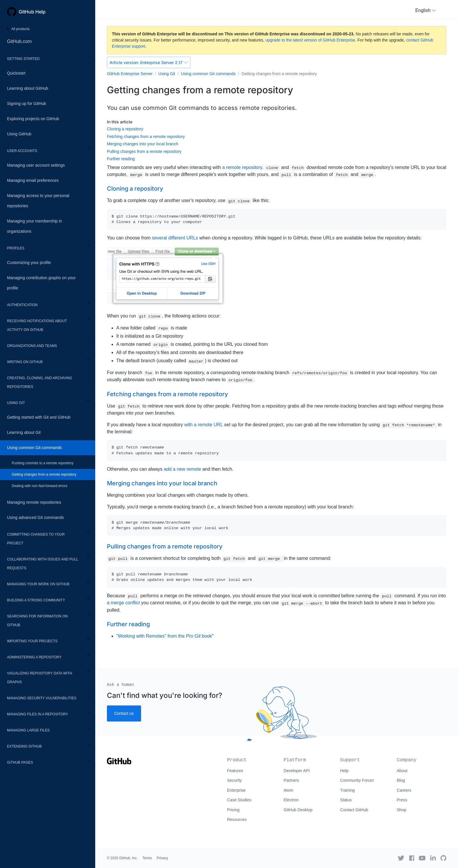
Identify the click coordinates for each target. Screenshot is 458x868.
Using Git (16, 403)
